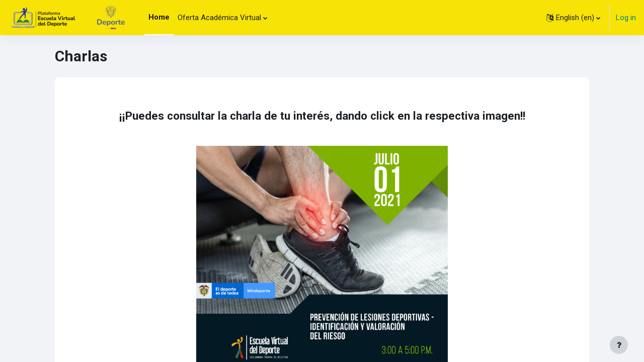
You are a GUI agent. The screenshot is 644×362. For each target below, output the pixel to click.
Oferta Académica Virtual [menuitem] (219, 18)
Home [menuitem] (159, 17)
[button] (573, 18)
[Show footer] (619, 345)
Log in (626, 18)
